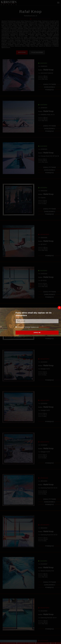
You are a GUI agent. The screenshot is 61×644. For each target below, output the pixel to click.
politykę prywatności (44, 327)
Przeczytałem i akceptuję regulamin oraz (33, 327)
